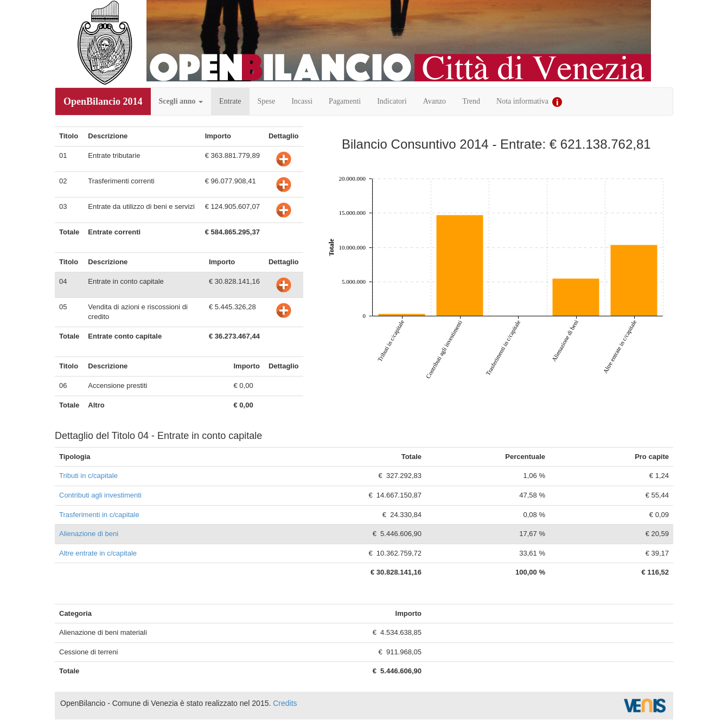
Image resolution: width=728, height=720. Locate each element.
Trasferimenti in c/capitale (99, 515)
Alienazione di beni (89, 534)
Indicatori (392, 101)
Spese (267, 101)
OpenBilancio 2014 (103, 101)
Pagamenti (345, 101)
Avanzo (435, 101)
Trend (471, 101)
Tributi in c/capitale (88, 476)
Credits (285, 703)
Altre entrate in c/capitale (98, 553)
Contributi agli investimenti (100, 495)
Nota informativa (529, 102)
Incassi (302, 101)
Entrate (230, 101)
